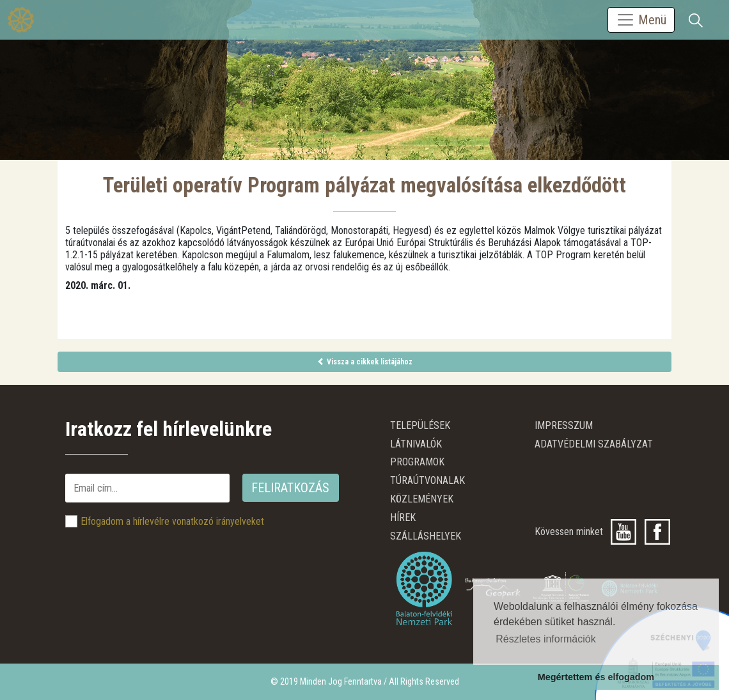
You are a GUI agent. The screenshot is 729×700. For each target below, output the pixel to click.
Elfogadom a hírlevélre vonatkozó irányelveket (172, 521)
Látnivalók (416, 444)
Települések (420, 425)
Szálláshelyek (426, 536)
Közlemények (422, 499)
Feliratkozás (290, 488)
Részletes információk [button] (546, 639)
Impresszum (564, 425)
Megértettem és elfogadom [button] (596, 677)
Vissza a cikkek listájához (365, 362)
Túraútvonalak (427, 480)
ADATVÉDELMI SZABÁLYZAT (594, 444)
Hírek (403, 517)
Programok (417, 462)
